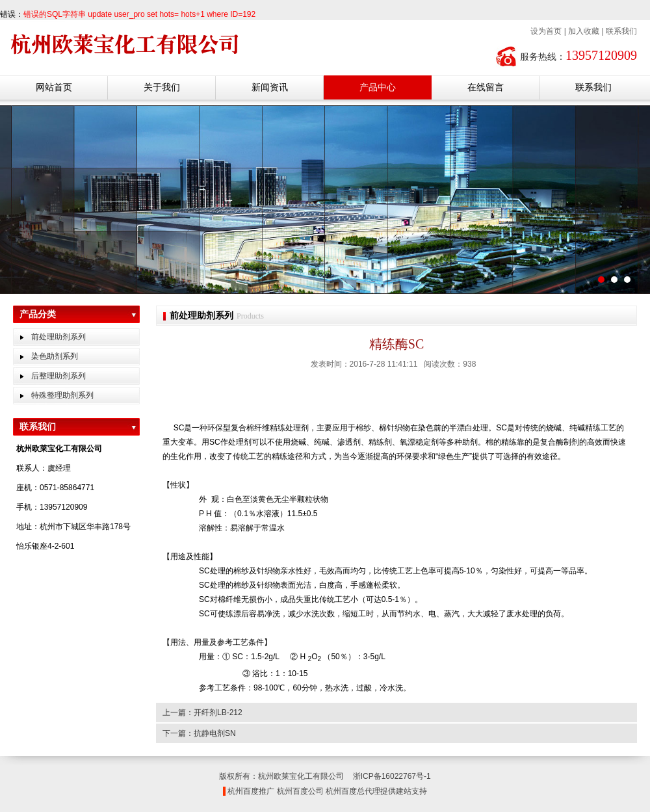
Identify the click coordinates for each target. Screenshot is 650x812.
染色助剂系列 (55, 356)
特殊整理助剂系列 (62, 395)
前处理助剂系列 (58, 337)
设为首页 (546, 31)
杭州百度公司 (300, 791)
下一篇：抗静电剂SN (199, 733)
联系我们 (621, 31)
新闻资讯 (270, 87)
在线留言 (486, 87)
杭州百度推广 (251, 791)
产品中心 (378, 87)
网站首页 (54, 87)
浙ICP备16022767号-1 (392, 776)
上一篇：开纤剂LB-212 (202, 713)
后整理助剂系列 (58, 376)
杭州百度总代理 (353, 791)
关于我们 (162, 87)
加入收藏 (584, 31)
